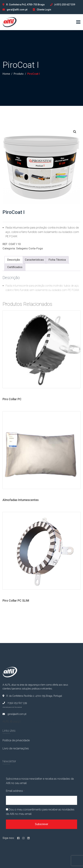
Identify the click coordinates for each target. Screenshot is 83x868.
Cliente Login (44, 10)
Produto (19, 74)
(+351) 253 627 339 (65, 5)
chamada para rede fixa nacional (12, 707)
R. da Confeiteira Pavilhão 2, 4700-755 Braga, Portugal (32, 696)
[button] (75, 132)
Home (6, 74)
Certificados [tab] (15, 267)
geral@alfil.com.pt (17, 10)
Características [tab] (34, 260)
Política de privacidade (16, 740)
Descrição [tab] (14, 260)
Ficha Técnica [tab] (57, 260)
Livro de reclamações (16, 748)
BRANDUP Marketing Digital (38, 722)
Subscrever (41, 824)
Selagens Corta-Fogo (30, 248)
